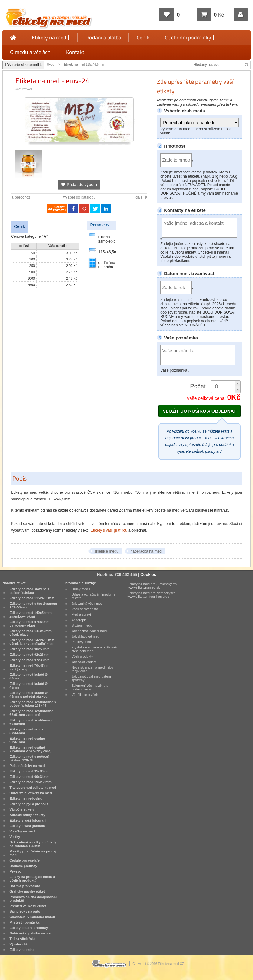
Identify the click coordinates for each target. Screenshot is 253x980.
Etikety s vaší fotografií (28, 820)
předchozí (21, 197)
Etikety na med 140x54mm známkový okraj (30, 614)
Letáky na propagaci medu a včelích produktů (32, 879)
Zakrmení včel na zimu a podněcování (90, 687)
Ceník (143, 37)
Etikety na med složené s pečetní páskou (29, 591)
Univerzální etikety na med (31, 793)
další (141, 197)
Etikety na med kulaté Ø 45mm (28, 686)
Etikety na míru (22, 950)
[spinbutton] (225, 387)
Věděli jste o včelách (87, 695)
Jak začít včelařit (84, 662)
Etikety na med (51, 37)
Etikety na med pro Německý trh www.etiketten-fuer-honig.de (151, 595)
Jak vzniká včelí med (87, 604)
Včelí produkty (82, 656)
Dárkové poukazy (23, 866)
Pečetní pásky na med (27, 766)
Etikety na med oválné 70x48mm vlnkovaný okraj (30, 749)
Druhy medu (81, 589)
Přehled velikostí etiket (28, 906)
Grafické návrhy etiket (27, 891)
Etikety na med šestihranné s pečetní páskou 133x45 (33, 704)
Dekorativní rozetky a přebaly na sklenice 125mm (33, 844)
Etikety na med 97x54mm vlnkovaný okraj (29, 624)
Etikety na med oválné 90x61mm (27, 740)
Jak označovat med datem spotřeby (91, 678)
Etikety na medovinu (26, 798)
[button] (238, 384)
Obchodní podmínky (190, 37)
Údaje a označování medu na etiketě (93, 596)
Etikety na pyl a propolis (29, 804)
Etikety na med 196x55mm (30, 782)
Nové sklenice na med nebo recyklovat (92, 669)
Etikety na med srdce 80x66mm (26, 731)
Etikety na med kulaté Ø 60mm (28, 676)
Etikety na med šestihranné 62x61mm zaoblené (31, 713)
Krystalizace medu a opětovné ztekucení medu (94, 649)
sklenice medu (106, 551)
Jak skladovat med (85, 636)
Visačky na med (22, 831)
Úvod (51, 65)
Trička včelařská (22, 939)
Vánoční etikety (22, 809)
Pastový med (81, 642)
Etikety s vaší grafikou (109, 530)
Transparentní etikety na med (33, 788)
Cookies (148, 575)
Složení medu (82, 625)
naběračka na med (146, 551)
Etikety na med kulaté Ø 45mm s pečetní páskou (28, 695)
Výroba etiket (20, 944)
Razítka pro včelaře (25, 886)
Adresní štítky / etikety (27, 815)
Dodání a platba (103, 37)
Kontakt (75, 52)
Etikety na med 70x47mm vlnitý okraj (29, 667)
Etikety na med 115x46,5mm (84, 65)
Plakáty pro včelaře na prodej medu (33, 853)
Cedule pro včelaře (25, 860)
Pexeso (15, 871)
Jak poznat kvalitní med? (90, 631)
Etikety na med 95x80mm (29, 771)
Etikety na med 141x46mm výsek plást (30, 633)
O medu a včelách (30, 52)
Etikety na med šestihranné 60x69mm (31, 722)
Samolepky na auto (25, 911)
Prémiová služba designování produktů (33, 899)
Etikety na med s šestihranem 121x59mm (33, 605)
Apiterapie (79, 620)
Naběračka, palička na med (31, 933)
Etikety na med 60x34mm (29, 777)
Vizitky (15, 837)
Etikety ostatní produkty (29, 928)
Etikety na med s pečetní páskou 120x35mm (29, 758)
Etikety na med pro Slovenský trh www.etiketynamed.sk (152, 586)
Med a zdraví (81, 614)
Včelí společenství (85, 609)
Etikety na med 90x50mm (29, 649)
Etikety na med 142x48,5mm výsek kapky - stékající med (32, 642)
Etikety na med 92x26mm (29, 655)
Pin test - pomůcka (24, 922)
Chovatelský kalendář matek (32, 917)
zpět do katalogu (79, 197)
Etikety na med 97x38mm (29, 660)
